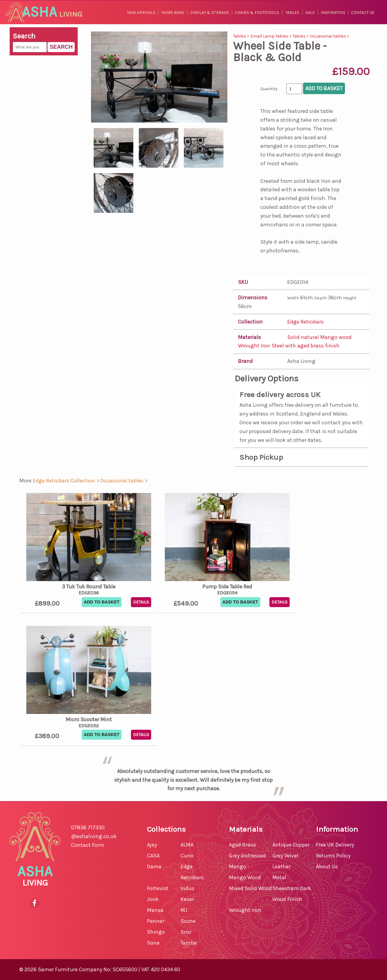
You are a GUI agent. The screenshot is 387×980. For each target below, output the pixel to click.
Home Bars (173, 12)
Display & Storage (210, 12)
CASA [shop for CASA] (153, 856)
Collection (250, 322)
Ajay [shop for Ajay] (152, 845)
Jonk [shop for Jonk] (153, 899)
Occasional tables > (330, 36)
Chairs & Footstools (257, 12)
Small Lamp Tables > (272, 36)
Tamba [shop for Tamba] (189, 943)
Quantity (269, 89)
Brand (245, 361)
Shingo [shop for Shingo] (156, 932)
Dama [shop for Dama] (154, 867)
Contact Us (363, 12)
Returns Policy (333, 856)
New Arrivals (141, 12)
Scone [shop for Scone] (188, 921)
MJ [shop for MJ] (184, 910)
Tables (292, 12)
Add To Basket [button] (102, 602)
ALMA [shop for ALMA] (187, 845)
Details (141, 602)
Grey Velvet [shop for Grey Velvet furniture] (286, 856)
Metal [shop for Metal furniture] (279, 877)
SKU (243, 282)
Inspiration (333, 12)
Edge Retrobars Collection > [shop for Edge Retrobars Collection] (67, 481)
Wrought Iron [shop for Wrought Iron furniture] (245, 910)
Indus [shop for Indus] (187, 888)
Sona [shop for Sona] (153, 943)
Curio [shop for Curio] (187, 856)
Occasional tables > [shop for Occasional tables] (124, 481)
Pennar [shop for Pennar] (156, 921)
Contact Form (88, 845)
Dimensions (253, 298)
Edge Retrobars (306, 322)
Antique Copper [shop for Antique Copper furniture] (291, 845)
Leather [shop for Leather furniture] (281, 867)
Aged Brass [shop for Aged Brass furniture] (242, 845)
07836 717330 (88, 827)
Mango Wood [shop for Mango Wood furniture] (245, 877)
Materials (249, 337)
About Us (327, 867)
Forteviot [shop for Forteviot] (158, 888)
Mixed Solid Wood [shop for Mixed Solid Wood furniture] (250, 888)
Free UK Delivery (335, 845)
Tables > (242, 36)
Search (61, 47)
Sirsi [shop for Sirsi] (186, 932)
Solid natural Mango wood (319, 337)
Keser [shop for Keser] (187, 899)
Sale (310, 12)
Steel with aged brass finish (306, 346)
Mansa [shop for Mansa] (155, 910)
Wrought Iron (255, 346)
